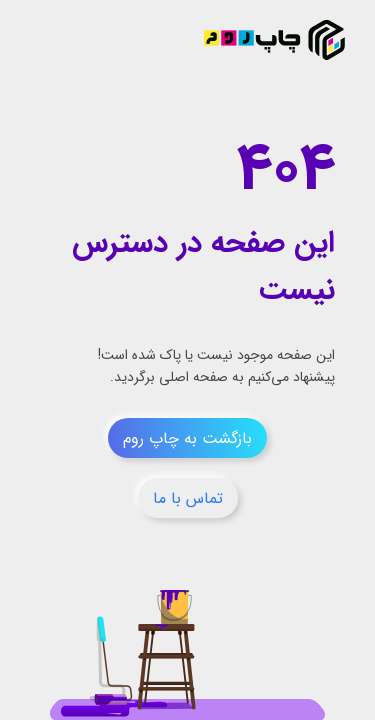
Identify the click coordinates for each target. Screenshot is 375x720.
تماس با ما (188, 498)
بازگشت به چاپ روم (187, 438)
